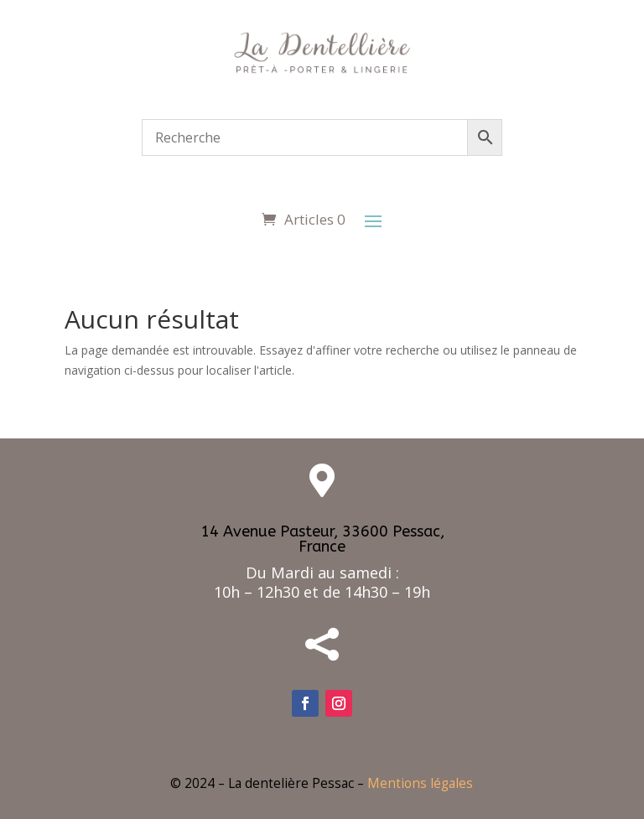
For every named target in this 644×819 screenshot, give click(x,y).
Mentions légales (420, 783)
